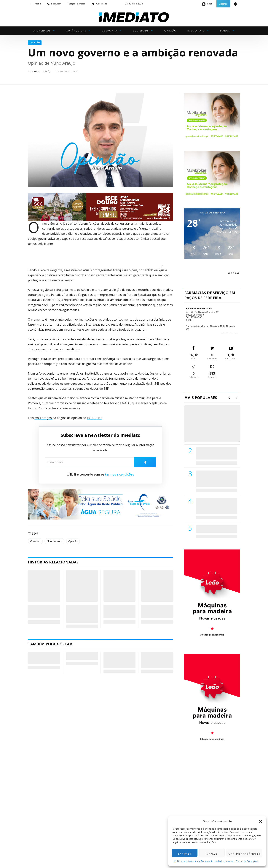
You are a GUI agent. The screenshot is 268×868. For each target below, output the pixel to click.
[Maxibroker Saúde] (212, 116)
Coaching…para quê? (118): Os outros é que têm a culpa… (80, 614)
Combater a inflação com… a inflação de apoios (156, 611)
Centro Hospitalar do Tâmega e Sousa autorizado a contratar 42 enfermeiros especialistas (215, 506)
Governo (35, 541)
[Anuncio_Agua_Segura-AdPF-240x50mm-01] (100, 504)
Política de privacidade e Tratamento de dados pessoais (204, 861)
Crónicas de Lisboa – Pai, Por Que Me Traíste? (44, 612)
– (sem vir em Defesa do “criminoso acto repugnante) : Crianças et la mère (119, 660)
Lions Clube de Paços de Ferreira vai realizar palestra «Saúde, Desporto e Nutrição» (216, 478)
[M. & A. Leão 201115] (212, 596)
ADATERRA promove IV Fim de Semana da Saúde (215, 529)
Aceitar (185, 854)
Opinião (73, 541)
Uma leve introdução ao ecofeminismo (115, 611)
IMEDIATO (94, 418)
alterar (234, 273)
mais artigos (43, 418)
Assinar (223, 4)
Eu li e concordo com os (100, 474)
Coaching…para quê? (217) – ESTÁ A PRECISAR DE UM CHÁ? (157, 660)
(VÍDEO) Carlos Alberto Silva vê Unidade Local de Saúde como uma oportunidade (216, 427)
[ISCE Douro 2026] (100, 207)
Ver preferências (244, 854)
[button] (261, 821)
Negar (212, 854)
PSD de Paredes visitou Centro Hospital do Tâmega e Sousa (213, 453)
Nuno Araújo (43, 71)
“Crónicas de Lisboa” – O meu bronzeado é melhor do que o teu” (44, 658)
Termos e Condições (247, 861)
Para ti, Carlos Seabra (76, 656)
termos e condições (119, 474)
